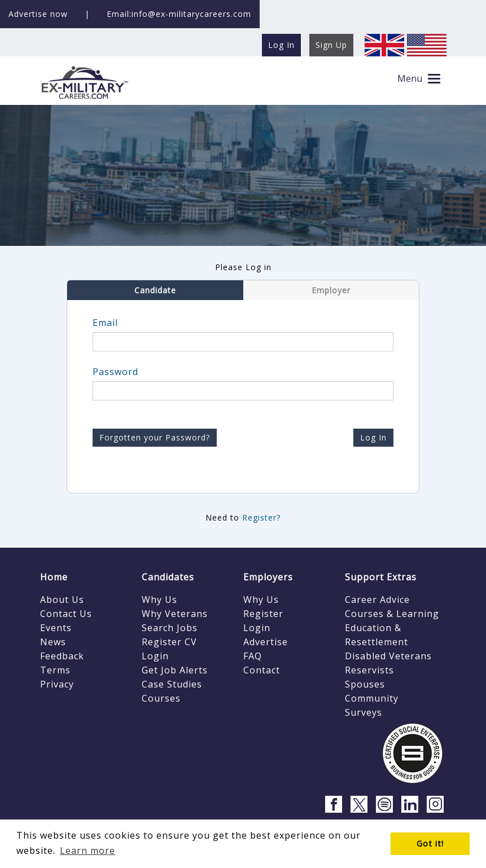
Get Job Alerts (175, 670)
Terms (55, 670)
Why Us (159, 600)
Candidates (168, 577)
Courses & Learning (392, 614)
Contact (262, 670)
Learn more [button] (87, 851)
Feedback (62, 656)
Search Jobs (170, 628)
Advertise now (38, 14)
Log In (373, 437)
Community (372, 698)
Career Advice (377, 600)
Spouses (365, 684)
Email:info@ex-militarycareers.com (179, 14)
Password (115, 372)
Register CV (169, 642)
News (53, 642)
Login (155, 656)
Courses (161, 698)
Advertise (266, 642)
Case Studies (172, 684)
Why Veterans (175, 614)
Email (105, 323)
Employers (268, 577)
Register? (261, 517)
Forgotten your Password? (155, 437)
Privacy (57, 684)
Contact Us (66, 614)
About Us (62, 600)
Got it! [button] (430, 843)
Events (56, 628)
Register (263, 614)
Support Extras (381, 577)
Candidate (155, 290)
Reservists (369, 670)
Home (54, 577)
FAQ (253, 656)
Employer (331, 290)
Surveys (364, 712)
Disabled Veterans (388, 656)
